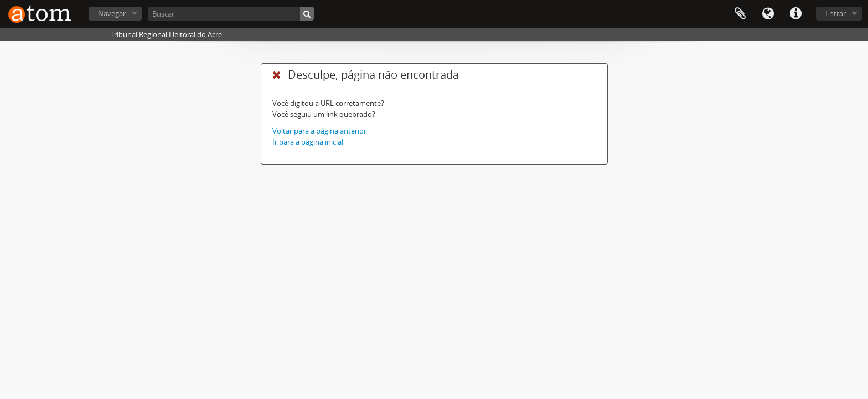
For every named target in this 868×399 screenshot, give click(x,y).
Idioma (768, 14)
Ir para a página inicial (308, 142)
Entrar (836, 13)
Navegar (112, 13)
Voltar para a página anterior (319, 131)
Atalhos (795, 14)
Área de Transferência (740, 14)
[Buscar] (231, 14)
